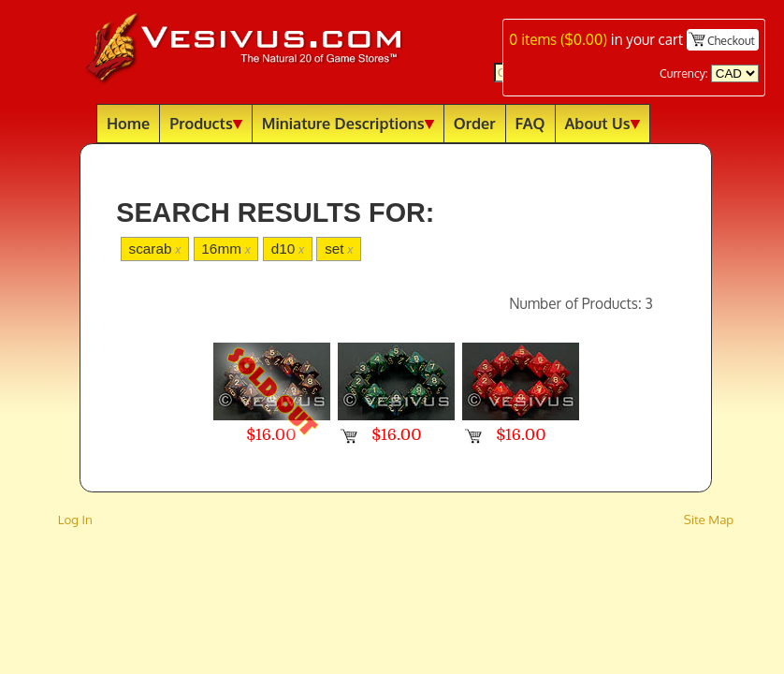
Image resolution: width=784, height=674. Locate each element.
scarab (154, 249)
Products (206, 123)
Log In (75, 519)
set (339, 249)
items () (558, 39)
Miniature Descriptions (348, 123)
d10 (288, 249)
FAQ (530, 123)
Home (128, 123)
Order (475, 123)
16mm (226, 249)
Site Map (709, 519)
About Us (603, 123)
